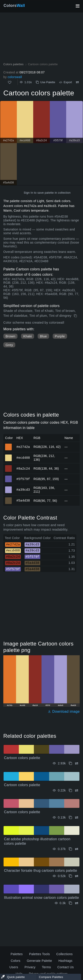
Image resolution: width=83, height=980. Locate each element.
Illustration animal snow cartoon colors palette (41, 898)
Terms (46, 967)
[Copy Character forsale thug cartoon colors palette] (70, 876)
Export (66, 82)
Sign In (28, 193)
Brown (10, 336)
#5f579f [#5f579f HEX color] (9, 477)
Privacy (30, 967)
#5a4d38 (23, 501)
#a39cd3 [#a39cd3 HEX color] (9, 488)
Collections (64, 954)
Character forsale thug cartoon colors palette (41, 871)
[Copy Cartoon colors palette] (76, 316)
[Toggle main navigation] (77, 6)
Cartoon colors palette (22, 758)
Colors (14, 6)
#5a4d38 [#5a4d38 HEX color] (9, 499)
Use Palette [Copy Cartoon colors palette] (45, 82)
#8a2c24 (23, 468)
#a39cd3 (23, 490)
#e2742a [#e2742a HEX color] (9, 445)
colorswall (15, 77)
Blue (43, 336)
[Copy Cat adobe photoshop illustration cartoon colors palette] (70, 849)
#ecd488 (23, 458)
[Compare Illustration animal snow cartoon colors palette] (77, 903)
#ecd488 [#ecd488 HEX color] (9, 456)
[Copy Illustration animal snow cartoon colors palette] (70, 903)
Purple (60, 336)
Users (14, 967)
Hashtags (65, 961)
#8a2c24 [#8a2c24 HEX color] (9, 466)
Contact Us (66, 967)
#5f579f (23, 479)
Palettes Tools (39, 954)
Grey (9, 345)
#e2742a (23, 447)
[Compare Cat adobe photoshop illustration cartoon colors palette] (77, 849)
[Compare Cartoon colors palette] (77, 82)
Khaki (28, 336)
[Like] (10, 82)
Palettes (17, 954)
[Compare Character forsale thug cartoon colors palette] (77, 876)
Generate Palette (39, 961)
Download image (64, 711)
